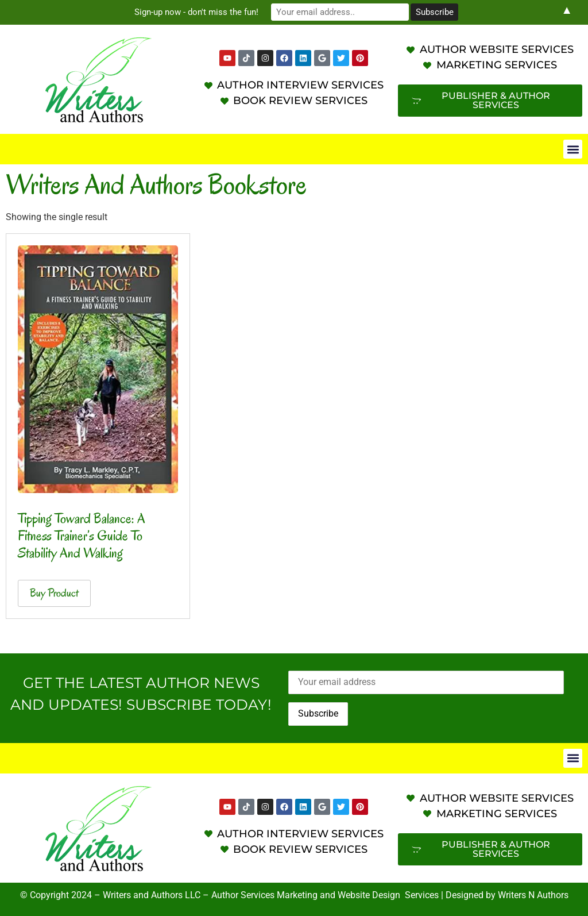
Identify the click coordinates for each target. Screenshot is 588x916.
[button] (573, 149)
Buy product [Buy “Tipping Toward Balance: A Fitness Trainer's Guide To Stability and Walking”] (54, 593)
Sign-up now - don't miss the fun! (196, 12)
